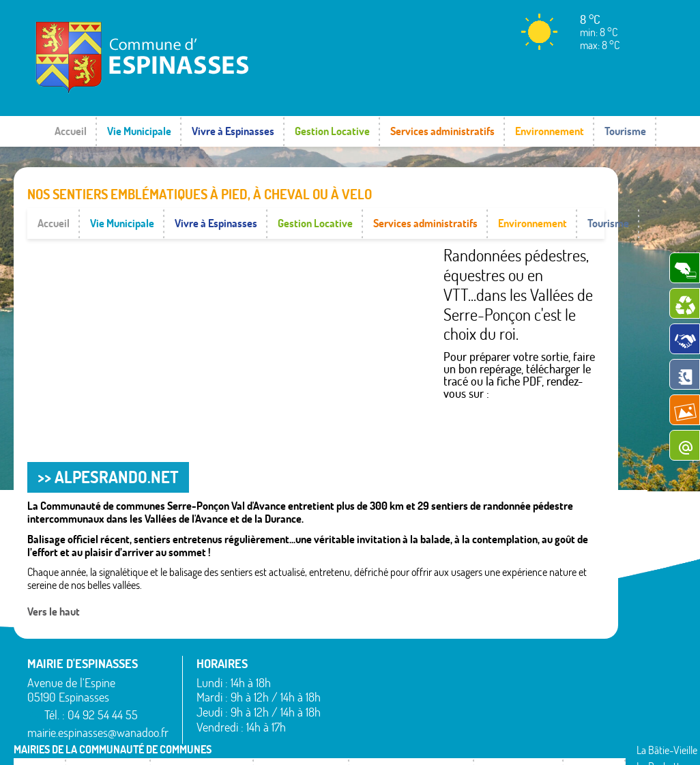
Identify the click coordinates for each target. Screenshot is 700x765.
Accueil (71, 131)
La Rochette (457, 648)
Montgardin (456, 665)
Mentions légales (477, 741)
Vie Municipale (139, 131)
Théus (543, 694)
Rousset (547, 648)
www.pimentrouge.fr (569, 741)
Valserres (549, 710)
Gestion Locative (332, 131)
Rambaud (452, 697)
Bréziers (351, 684)
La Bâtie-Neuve (366, 717)
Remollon (451, 714)
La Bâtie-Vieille (463, 631)
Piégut (446, 681)
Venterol (548, 727)
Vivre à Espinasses (233, 131)
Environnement (550, 131)
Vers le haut (54, 581)
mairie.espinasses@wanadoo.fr (98, 702)
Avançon (352, 667)
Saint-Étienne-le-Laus (567, 671)
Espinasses (356, 701)
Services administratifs (442, 131)
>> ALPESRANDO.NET (108, 446)
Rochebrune (556, 631)
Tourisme (625, 131)
